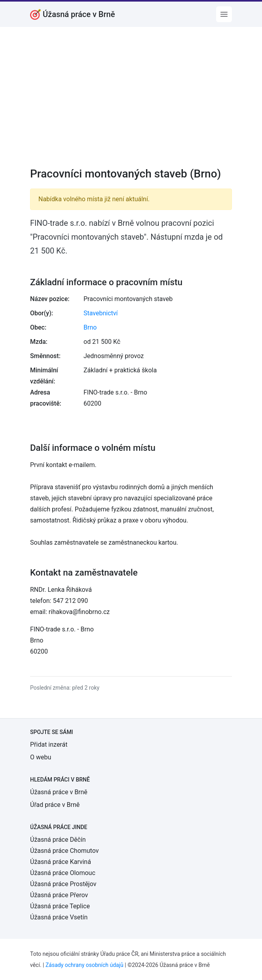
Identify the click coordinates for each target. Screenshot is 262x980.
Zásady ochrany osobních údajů (84, 965)
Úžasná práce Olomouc (63, 873)
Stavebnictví (101, 313)
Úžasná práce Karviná (61, 862)
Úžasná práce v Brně (59, 792)
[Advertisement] (131, 102)
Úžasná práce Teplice (60, 906)
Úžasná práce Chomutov (64, 851)
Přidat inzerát (49, 745)
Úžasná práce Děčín (58, 840)
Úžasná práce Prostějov (63, 884)
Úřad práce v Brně (55, 805)
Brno (90, 327)
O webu (41, 757)
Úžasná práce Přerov (59, 895)
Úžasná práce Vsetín (59, 917)
